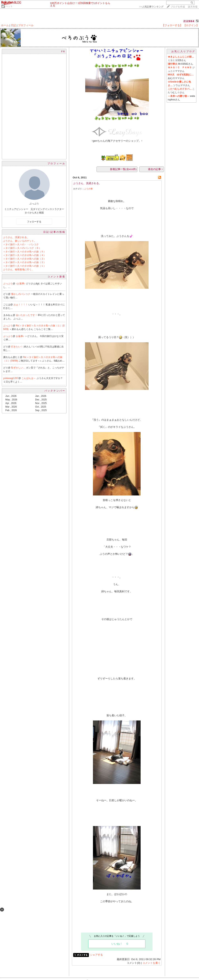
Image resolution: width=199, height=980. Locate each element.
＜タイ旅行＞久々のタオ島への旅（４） (24, 255)
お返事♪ (20, 336)
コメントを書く (151, 963)
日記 (14, 25)
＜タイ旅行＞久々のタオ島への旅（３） (24, 259)
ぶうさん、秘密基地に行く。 (18, 269)
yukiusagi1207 (11, 378)
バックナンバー (55, 391)
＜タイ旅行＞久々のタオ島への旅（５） (24, 252)
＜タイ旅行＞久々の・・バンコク (21, 244)
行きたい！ (17, 347)
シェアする (96, 955)
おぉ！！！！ (21, 305)
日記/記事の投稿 (54, 232)
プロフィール (26, 25)
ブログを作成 (178, 7)
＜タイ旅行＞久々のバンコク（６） (22, 248)
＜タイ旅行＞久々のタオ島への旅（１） (24, 266)
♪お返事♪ (21, 284)
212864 (189, 21)
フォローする (34, 222)
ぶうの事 (88, 189)
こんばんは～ (29, 378)
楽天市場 (193, 7)
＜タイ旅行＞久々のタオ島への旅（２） (24, 262)
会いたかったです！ (27, 315)
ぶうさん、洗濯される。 (16, 237)
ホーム (5, 25)
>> (151, 7)
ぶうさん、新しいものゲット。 (20, 241)
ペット (9, 6)
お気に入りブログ (183, 51)
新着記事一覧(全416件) (123, 169)
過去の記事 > (156, 169)
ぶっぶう (8, 284)
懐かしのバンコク (21, 294)
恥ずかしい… (19, 368)
